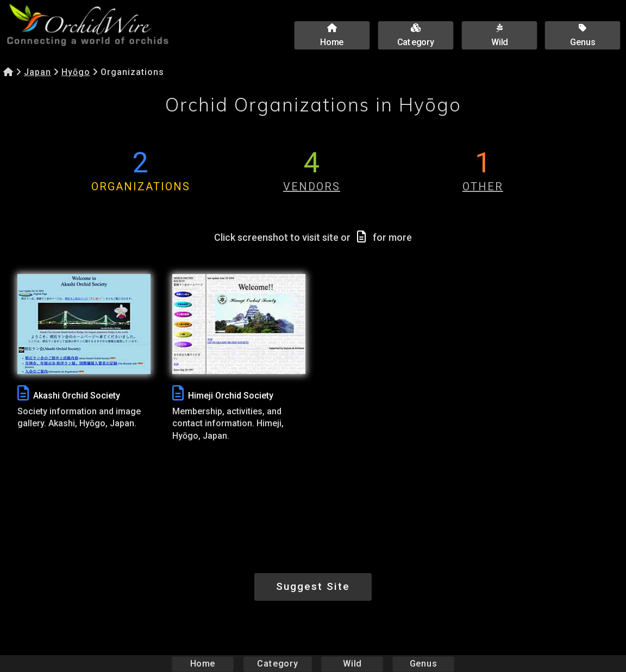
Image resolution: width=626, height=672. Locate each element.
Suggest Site (313, 586)
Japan (37, 72)
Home (203, 664)
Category (278, 664)
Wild (352, 664)
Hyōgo (76, 72)
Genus (423, 664)
